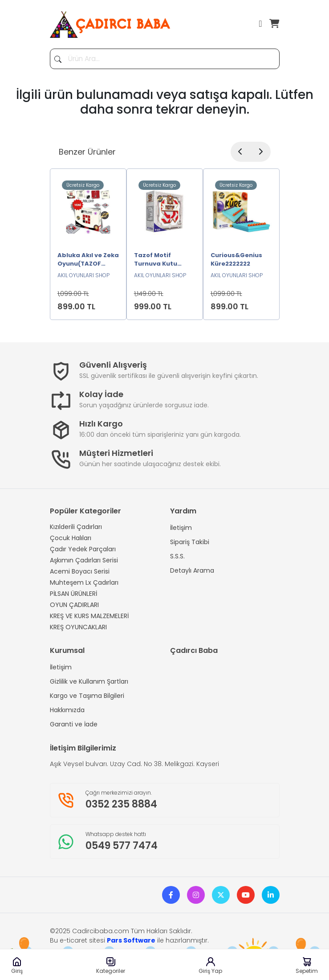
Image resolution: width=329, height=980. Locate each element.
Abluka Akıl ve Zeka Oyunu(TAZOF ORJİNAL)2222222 (88, 260)
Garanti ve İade (74, 724)
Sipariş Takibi (190, 542)
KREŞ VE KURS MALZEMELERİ (89, 616)
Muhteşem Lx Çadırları (84, 582)
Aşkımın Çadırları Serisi (84, 560)
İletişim (181, 528)
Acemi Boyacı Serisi (80, 571)
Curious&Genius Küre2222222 (236, 260)
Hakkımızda (67, 710)
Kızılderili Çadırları (76, 527)
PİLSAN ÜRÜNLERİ (73, 594)
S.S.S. (177, 556)
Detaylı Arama (192, 570)
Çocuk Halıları (71, 538)
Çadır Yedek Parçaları (83, 549)
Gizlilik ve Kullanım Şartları (89, 681)
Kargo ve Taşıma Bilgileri (87, 696)
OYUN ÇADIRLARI (74, 605)
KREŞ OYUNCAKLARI (78, 627)
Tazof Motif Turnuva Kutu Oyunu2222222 (157, 260)
